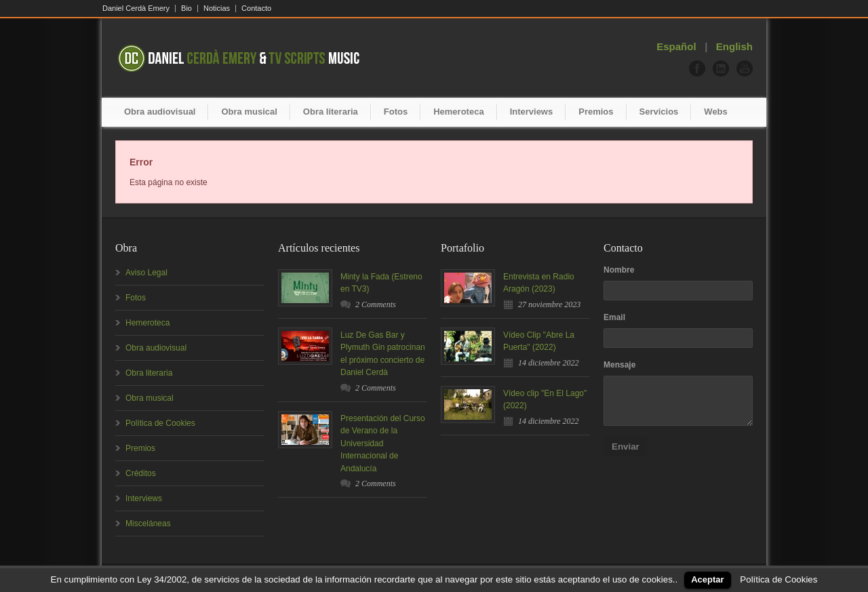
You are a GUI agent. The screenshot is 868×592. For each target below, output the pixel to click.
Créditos (141, 473)
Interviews (532, 112)
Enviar (626, 447)
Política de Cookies (160, 423)
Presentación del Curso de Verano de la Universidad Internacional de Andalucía (383, 443)
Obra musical (249, 112)
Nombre (619, 270)
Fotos (396, 112)
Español (676, 46)
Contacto (256, 8)
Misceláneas (148, 524)
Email (614, 317)
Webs (715, 112)
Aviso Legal (146, 273)
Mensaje (619, 365)
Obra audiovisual (160, 112)
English (734, 46)
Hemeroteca (458, 112)
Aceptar (707, 579)
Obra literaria (331, 112)
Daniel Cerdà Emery (136, 8)
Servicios (659, 112)
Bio (186, 8)
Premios (596, 112)
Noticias (217, 8)
